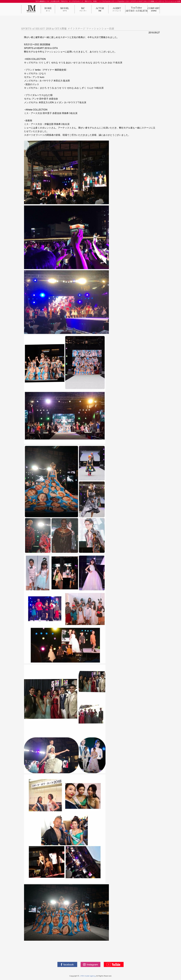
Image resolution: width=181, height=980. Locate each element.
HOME (48, 9)
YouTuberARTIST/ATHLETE (136, 9)
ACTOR (100, 9)
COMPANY (154, 9)
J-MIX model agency (88, 976)
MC (83, 9)
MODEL (65, 9)
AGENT (117, 9)
